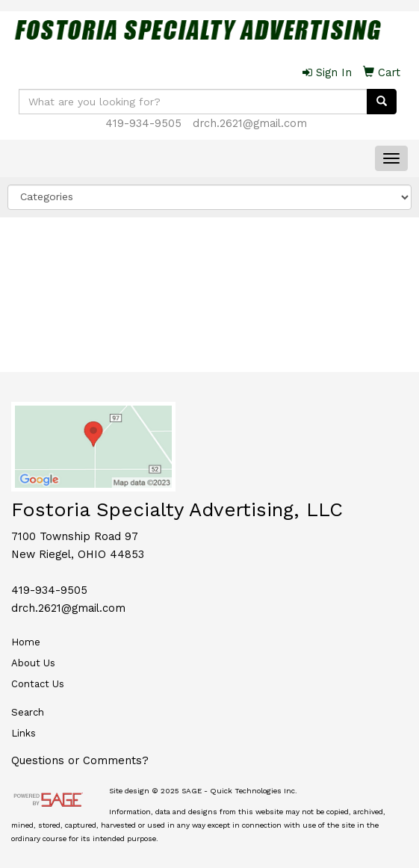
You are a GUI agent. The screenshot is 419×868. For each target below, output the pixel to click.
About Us (33, 663)
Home (26, 642)
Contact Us (38, 684)
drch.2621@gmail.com (250, 123)
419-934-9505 (143, 123)
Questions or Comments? (80, 760)
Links (24, 733)
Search (28, 712)
